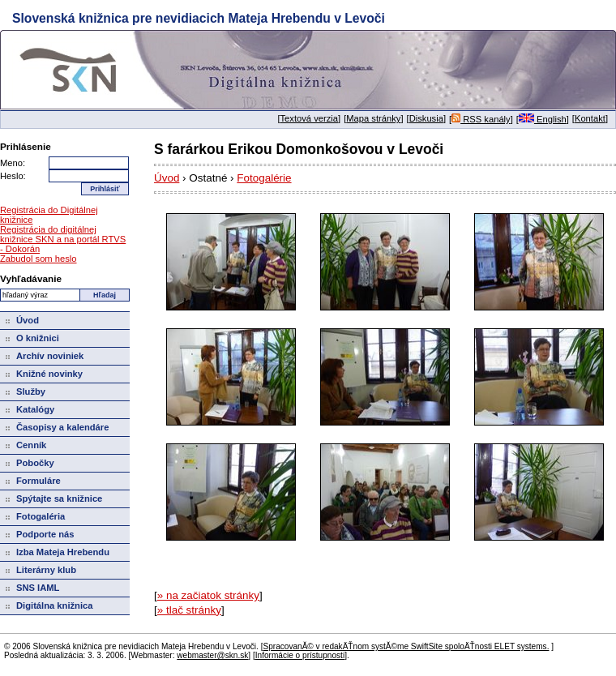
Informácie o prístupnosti (300, 655)
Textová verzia (310, 118)
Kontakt (590, 118)
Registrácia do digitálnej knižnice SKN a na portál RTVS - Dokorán (63, 239)
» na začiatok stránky (208, 595)
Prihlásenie (26, 146)
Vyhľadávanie (31, 278)
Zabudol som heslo (38, 259)
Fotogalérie (264, 178)
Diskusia (426, 118)
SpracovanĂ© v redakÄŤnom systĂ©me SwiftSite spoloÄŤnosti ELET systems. (406, 646)
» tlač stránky (189, 610)
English (543, 119)
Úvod (167, 178)
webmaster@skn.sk (212, 655)
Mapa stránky (373, 118)
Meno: (13, 163)
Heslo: (13, 176)
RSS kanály (481, 119)
